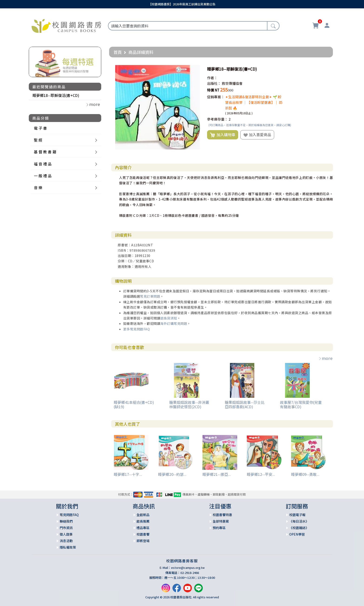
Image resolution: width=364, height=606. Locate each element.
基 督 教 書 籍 (45, 152)
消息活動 (66, 541)
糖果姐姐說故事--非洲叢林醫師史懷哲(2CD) (189, 404)
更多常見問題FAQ (137, 329)
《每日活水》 (299, 521)
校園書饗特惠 (222, 515)
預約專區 (219, 528)
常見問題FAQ (69, 515)
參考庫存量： (218, 119)
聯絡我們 (66, 521)
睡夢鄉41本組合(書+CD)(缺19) (134, 404)
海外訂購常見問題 (174, 323)
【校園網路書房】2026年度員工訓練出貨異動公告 (182, 4)
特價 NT (213, 90)
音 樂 (38, 188)
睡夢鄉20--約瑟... (172, 474)
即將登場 (143, 541)
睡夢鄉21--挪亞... (217, 474)
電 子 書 (40, 128)
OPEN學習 (297, 534)
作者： (212, 78)
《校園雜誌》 (299, 528)
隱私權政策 (68, 547)
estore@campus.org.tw (188, 568)
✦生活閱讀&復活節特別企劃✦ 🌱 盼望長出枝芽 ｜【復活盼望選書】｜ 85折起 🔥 (254, 102)
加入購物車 (223, 135)
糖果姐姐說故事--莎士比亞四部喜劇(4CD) (245, 404)
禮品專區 (143, 528)
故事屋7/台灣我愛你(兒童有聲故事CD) (301, 404)
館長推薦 (143, 521)
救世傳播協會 (232, 83)
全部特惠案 (221, 521)
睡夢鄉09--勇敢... (305, 474)
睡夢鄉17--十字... (128, 474)
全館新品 (143, 515)
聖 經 (38, 140)
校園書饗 (143, 534)
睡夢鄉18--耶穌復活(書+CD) (56, 95)
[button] (196, 69)
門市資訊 (66, 528)
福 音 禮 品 (43, 164)
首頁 (118, 52)
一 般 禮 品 (43, 176)
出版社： (214, 83)
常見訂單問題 (150, 296)
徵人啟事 (66, 534)
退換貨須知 (169, 318)
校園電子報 (297, 515)
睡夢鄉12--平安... (261, 474)
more (325, 358)
